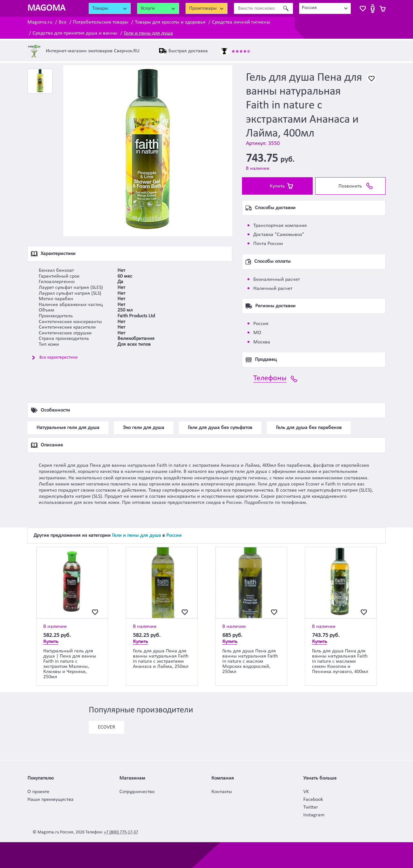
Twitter (311, 807)
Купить (277, 186)
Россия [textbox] (309, 8)
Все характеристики (59, 357)
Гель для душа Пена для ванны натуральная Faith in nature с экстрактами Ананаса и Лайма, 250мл (161, 659)
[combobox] (325, 8)
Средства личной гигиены (241, 22)
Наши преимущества (50, 800)
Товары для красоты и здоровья (170, 22)
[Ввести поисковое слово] (256, 8)
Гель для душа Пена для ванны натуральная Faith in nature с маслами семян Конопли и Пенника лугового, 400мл (340, 661)
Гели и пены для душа (148, 33)
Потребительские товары (101, 22)
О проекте (38, 792)
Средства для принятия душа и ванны (75, 33)
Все (63, 22)
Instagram (314, 815)
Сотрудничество (137, 792)
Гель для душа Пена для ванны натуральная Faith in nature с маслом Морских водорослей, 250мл (250, 661)
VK (306, 792)
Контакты (222, 792)
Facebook (313, 800)
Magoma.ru (40, 22)
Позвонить (350, 186)
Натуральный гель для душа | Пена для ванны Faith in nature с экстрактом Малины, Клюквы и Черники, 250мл (70, 664)
